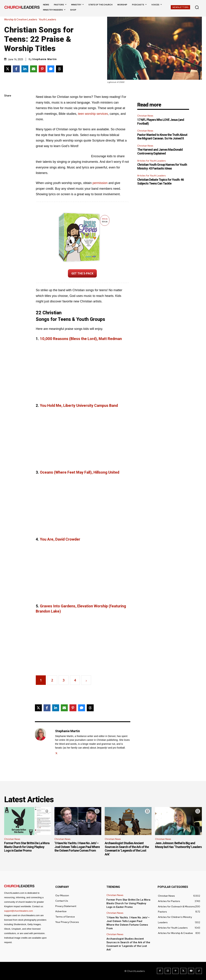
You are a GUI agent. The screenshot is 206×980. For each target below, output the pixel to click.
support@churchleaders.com (18, 911)
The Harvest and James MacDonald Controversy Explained (160, 151)
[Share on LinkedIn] (25, 69)
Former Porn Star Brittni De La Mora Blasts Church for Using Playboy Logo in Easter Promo (27, 847)
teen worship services (93, 114)
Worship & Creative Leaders (22, 20)
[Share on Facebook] (16, 69)
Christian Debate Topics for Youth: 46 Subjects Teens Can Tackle (160, 181)
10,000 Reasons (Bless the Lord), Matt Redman (81, 339)
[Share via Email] (34, 69)
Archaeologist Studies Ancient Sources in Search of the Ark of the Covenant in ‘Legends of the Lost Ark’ (127, 849)
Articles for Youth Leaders (151, 161)
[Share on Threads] (59, 69)
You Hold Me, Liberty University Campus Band (79, 406)
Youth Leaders (48, 20)
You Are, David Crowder (60, 539)
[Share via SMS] (51, 69)
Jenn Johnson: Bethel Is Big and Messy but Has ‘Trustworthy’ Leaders (178, 845)
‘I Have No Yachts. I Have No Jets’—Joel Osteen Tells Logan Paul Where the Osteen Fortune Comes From (77, 847)
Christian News (145, 116)
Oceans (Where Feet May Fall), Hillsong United (80, 472)
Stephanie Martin (45, 59)
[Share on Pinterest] (42, 69)
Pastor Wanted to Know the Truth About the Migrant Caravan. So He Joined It (162, 137)
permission (100, 183)
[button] (197, 7)
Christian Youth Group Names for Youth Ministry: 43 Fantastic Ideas (162, 166)
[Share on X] (8, 69)
